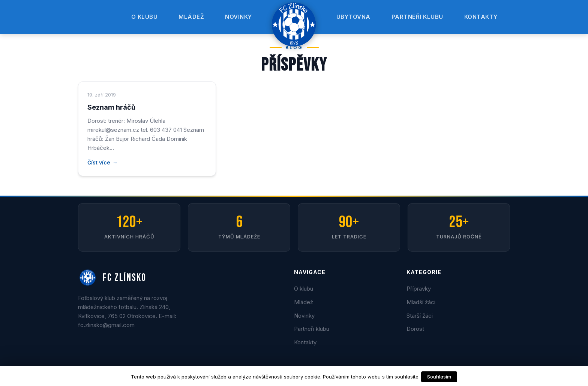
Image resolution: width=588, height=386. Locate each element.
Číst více (99, 162)
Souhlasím (439, 377)
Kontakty (481, 17)
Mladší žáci (421, 302)
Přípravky (419, 289)
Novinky (238, 17)
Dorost (415, 329)
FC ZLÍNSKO (112, 278)
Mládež (191, 17)
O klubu (145, 17)
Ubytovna (353, 17)
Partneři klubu (417, 17)
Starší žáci (420, 316)
